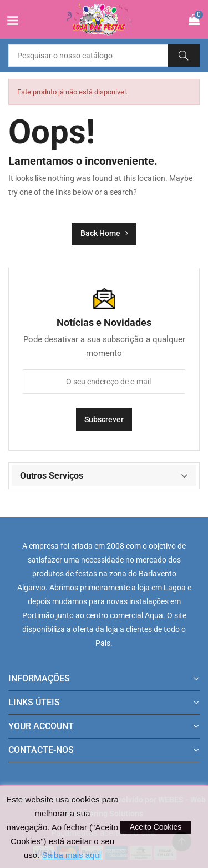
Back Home (104, 233)
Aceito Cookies (156, 827)
